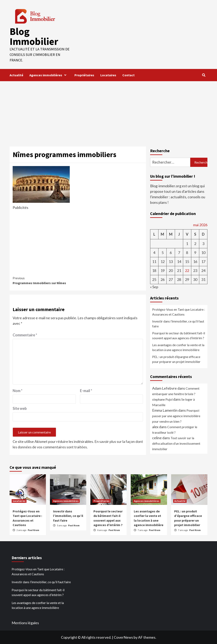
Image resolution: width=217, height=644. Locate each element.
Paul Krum (33, 530)
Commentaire (25, 335)
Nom (18, 390)
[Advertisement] (108, 112)
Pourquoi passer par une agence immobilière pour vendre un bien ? (176, 416)
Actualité (16, 75)
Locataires (108, 75)
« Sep (154, 287)
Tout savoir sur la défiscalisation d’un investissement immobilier (176, 443)
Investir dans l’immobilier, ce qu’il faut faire (178, 323)
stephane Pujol (162, 399)
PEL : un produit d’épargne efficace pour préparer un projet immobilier (176, 359)
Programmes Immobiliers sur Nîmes (45, 280)
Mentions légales (25, 623)
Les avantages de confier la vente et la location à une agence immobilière (178, 347)
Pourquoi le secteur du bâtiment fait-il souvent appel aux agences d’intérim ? (179, 335)
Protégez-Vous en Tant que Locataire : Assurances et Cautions (179, 312)
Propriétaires (84, 75)
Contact (128, 75)
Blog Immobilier (34, 36)
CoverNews (123, 637)
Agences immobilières (49, 75)
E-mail (86, 390)
